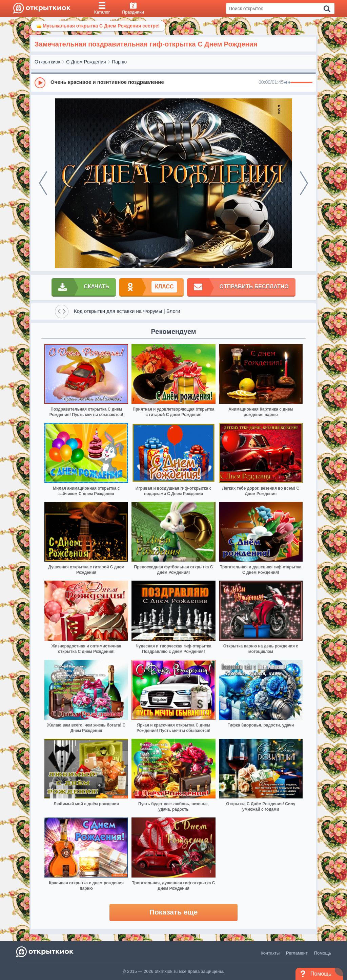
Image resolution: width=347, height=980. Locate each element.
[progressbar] (301, 83)
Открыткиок (47, 62)
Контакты (270, 953)
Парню (119, 62)
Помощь (323, 953)
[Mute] (287, 83)
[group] (173, 82)
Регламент (297, 953)
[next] (304, 183)
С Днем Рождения (86, 62)
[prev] (43, 183)
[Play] (40, 83)
